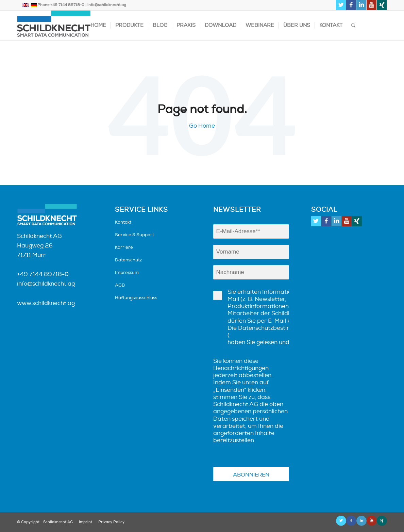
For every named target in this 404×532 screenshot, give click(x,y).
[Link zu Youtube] (372, 5)
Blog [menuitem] (160, 25)
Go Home (202, 126)
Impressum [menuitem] (127, 273)
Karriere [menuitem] (124, 247)
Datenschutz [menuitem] (128, 260)
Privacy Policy (111, 522)
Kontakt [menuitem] (331, 25)
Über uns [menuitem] (297, 25)
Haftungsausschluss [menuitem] (136, 298)
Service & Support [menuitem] (134, 235)
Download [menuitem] (221, 25)
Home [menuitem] (98, 25)
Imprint (86, 522)
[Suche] (353, 26)
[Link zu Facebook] (351, 5)
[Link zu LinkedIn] (361, 5)
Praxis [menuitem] (186, 25)
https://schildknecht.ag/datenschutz (279, 335)
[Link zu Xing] (382, 5)
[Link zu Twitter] (341, 5)
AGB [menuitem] (120, 285)
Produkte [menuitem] (129, 25)
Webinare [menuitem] (260, 25)
